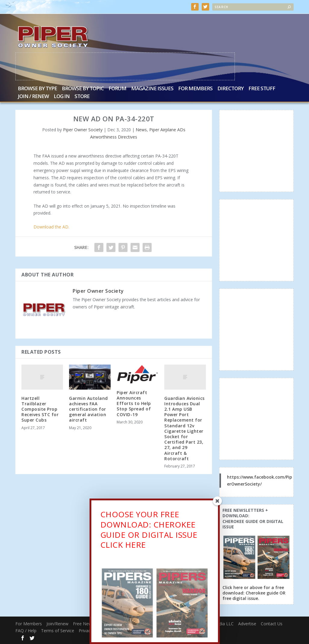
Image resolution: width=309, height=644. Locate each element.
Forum (117, 89)
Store (82, 96)
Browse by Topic (83, 89)
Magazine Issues (152, 89)
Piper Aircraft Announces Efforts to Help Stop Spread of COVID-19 (134, 403)
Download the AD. (51, 226)
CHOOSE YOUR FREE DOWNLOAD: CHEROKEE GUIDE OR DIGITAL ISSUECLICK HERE (149, 533)
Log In (62, 96)
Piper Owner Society (83, 129)
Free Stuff (262, 89)
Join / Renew (33, 96)
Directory (230, 89)
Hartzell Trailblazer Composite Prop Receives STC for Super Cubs (40, 409)
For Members (195, 89)
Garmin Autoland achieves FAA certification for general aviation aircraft (88, 409)
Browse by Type (37, 89)
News (141, 129)
